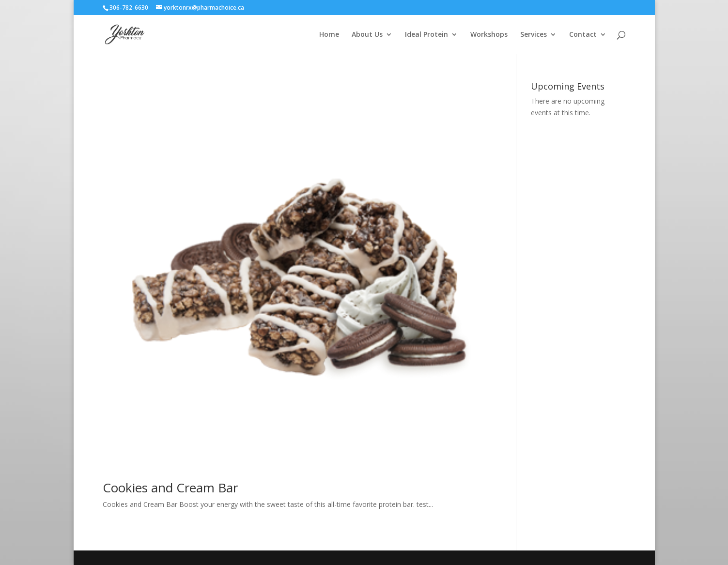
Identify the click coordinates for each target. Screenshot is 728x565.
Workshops (489, 35)
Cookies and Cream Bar (170, 488)
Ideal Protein (426, 35)
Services (534, 35)
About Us (367, 35)
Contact (583, 35)
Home (329, 35)
